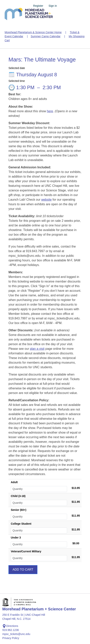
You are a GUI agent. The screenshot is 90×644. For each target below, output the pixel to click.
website (46, 200)
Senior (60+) (19, 510)
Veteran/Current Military (26, 551)
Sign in (53, 6)
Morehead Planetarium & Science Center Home (33, 32)
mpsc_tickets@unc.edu (16, 634)
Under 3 (16, 538)
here (50, 111)
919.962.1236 (11, 630)
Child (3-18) (18, 496)
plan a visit (37, 349)
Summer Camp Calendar (46, 36)
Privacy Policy (11, 638)
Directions (10, 626)
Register (38, 6)
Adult (14, 482)
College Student (21, 524)
